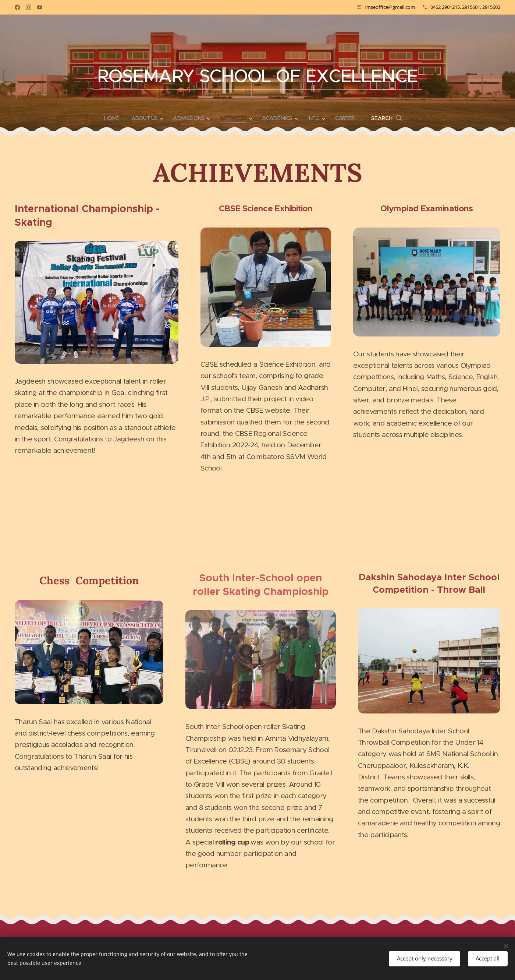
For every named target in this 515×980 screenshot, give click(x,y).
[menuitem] (109, 118)
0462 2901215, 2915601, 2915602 (465, 7)
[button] (393, 118)
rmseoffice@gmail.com (390, 7)
